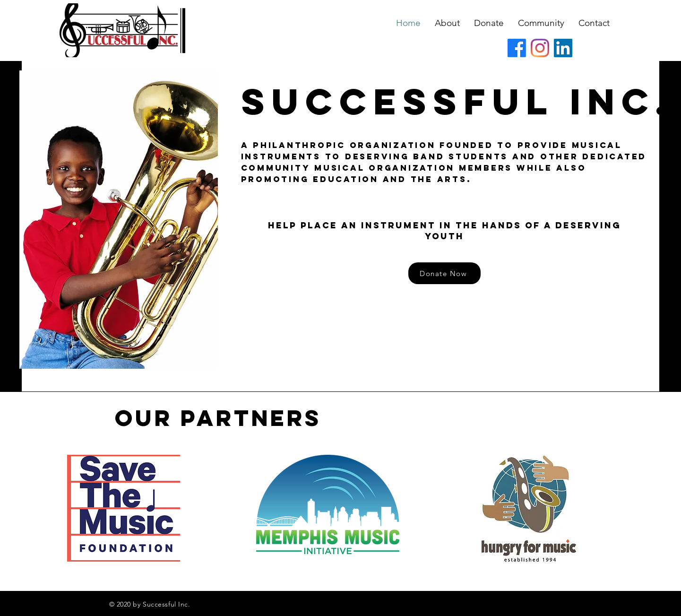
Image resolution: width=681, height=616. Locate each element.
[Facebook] (517, 48)
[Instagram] (540, 48)
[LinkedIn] (563, 48)
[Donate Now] (444, 273)
